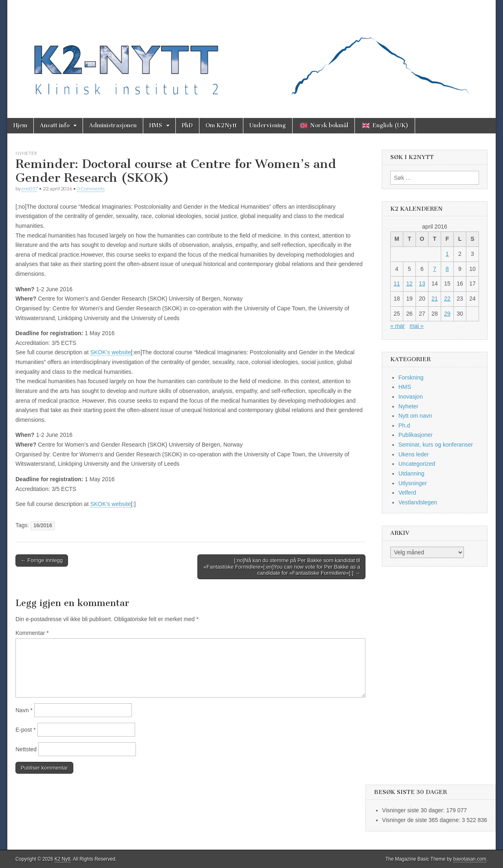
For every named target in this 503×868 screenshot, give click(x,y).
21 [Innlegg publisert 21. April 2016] (435, 299)
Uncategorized (417, 464)
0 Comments (91, 189)
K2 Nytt (62, 859)
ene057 (30, 189)
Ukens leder (414, 454)
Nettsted (26, 749)
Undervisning (268, 125)
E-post (26, 730)
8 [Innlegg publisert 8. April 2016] (447, 269)
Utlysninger (413, 483)
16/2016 (43, 526)
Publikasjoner (416, 435)
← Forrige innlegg (42, 560)
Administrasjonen (113, 125)
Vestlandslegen (418, 502)
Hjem (20, 125)
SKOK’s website (111, 352)
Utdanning (411, 473)
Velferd (407, 493)
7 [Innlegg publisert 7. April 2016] (435, 269)
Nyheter (26, 153)
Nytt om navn (415, 416)
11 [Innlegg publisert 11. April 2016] (397, 284)
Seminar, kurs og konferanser (436, 445)
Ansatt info (55, 125)
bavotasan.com (470, 859)
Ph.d (404, 425)
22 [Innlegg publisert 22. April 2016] (447, 299)
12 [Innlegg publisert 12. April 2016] (409, 284)
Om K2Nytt (221, 125)
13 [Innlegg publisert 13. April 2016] (422, 284)
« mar (398, 326)
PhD (187, 125)
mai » (416, 326)
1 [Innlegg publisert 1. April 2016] (447, 254)
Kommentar (32, 633)
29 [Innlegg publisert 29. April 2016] (447, 314)
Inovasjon (411, 397)
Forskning (411, 377)
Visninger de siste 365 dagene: (422, 820)
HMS (156, 125)
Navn (24, 710)
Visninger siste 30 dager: (414, 810)
